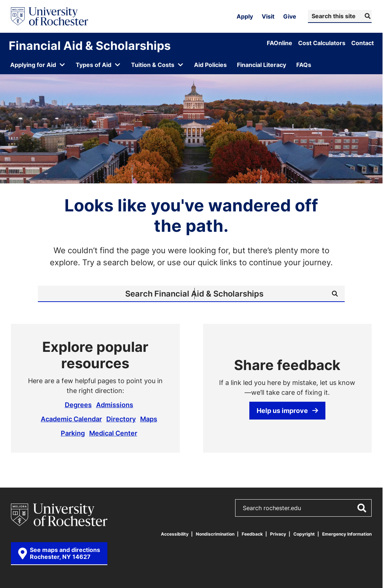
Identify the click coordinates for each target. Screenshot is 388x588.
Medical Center (113, 433)
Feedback (252, 534)
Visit (268, 16)
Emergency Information (347, 534)
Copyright (304, 534)
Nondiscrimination (215, 534)
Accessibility (175, 534)
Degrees (78, 405)
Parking (73, 433)
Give (290, 16)
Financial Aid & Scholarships (90, 45)
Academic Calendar (71, 419)
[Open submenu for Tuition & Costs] (157, 65)
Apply (245, 16)
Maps (149, 419)
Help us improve (287, 410)
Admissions (115, 405)
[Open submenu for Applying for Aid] (38, 65)
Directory (121, 419)
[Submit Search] (367, 16)
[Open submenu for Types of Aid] (98, 65)
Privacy (278, 534)
